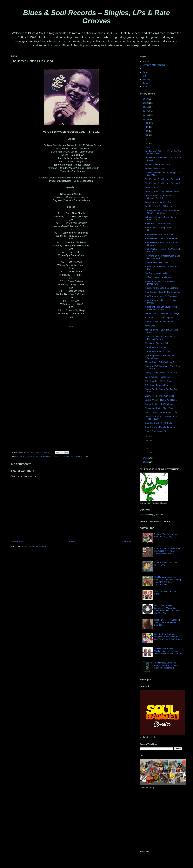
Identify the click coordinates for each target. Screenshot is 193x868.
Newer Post (17, 541)
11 (147, 449)
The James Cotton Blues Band (159, 408)
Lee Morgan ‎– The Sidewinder (159, 206)
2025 (146, 458)
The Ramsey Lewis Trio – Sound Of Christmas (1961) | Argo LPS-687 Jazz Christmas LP (167, 581)
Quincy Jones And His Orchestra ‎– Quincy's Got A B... (161, 197)
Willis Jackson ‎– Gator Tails (158, 377)
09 (147, 440)
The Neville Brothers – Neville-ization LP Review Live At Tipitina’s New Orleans (168, 651)
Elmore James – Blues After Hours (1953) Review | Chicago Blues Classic (167, 551)
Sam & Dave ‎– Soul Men (157, 431)
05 (147, 139)
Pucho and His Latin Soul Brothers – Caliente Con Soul (162, 308)
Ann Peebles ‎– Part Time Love (159, 234)
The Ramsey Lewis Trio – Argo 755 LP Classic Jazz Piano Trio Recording (166, 665)
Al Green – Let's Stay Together (159, 318)
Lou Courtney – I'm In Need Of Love (162, 191)
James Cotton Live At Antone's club (162, 412)
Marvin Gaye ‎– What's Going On (160, 362)
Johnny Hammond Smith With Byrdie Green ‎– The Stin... (162, 212)
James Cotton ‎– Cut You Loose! (160, 404)
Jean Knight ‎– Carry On (156, 347)
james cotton (44, 456)
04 (147, 135)
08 (147, 436)
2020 (146, 103)
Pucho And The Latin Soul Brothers (162, 288)
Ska (144, 76)
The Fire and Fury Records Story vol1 (163, 179)
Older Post (126, 541)
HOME (146, 61)
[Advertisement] (26, 820)
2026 (146, 462)
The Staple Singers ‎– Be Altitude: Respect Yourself (161, 338)
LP (144, 69)
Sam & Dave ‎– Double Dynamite (160, 427)
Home (72, 541)
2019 (146, 99)
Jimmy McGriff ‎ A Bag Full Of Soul (161, 373)
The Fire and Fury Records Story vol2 (163, 183)
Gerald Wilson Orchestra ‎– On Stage (162, 313)
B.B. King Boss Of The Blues (159, 381)
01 (147, 123)
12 (147, 453)
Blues (21, 456)
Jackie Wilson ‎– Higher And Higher (161, 400)
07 (147, 147)
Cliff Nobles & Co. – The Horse (160, 277)
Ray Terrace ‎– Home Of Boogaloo (161, 296)
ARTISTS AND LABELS (154, 65)
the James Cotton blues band (63, 456)
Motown (146, 79)
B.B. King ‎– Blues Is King (157, 385)
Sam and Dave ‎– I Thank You (159, 423)
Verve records (82, 456)
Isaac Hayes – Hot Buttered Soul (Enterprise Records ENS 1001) (167, 622)
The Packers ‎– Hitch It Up (157, 262)
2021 (146, 107)
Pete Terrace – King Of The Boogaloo (163, 292)
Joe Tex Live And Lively (156, 273)
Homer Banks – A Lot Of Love (159, 322)
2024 (146, 119)
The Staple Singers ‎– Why (157, 343)
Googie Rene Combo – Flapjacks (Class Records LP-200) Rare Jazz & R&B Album (168, 637)
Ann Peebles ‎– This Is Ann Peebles (162, 238)
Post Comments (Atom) (35, 546)
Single (145, 72)
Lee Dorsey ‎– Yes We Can (157, 164)
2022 (146, 111)
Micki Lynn (150, 326)
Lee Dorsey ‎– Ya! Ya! (155, 168)
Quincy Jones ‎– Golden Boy (158, 202)
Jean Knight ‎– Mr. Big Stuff (158, 351)
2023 (146, 115)
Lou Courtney (151, 187)
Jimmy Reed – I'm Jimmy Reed (160, 396)
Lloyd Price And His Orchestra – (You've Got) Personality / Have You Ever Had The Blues (167, 609)
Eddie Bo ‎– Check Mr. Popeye (159, 224)
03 (147, 131)
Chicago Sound (31, 456)
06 (147, 143)
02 (147, 127)
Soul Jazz (147, 86)
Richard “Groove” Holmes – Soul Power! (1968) (167, 535)
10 (147, 444)
